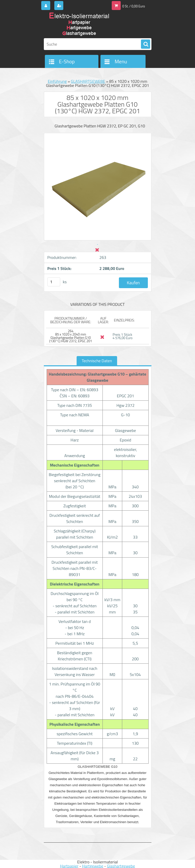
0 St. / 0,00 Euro (134, 6)
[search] (146, 44)
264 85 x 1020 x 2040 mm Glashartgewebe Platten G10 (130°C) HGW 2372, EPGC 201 (71, 336)
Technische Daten (97, 361)
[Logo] (79, 25)
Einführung (57, 81)
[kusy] (54, 282)
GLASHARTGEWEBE (88, 81)
